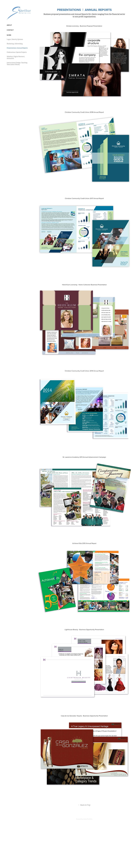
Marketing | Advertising (15, 44)
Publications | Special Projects (17, 52)
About (9, 25)
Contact (10, 30)
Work (9, 35)
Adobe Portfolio (88, 819)
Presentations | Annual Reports (17, 48)
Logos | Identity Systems (15, 39)
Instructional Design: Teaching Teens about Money (17, 64)
